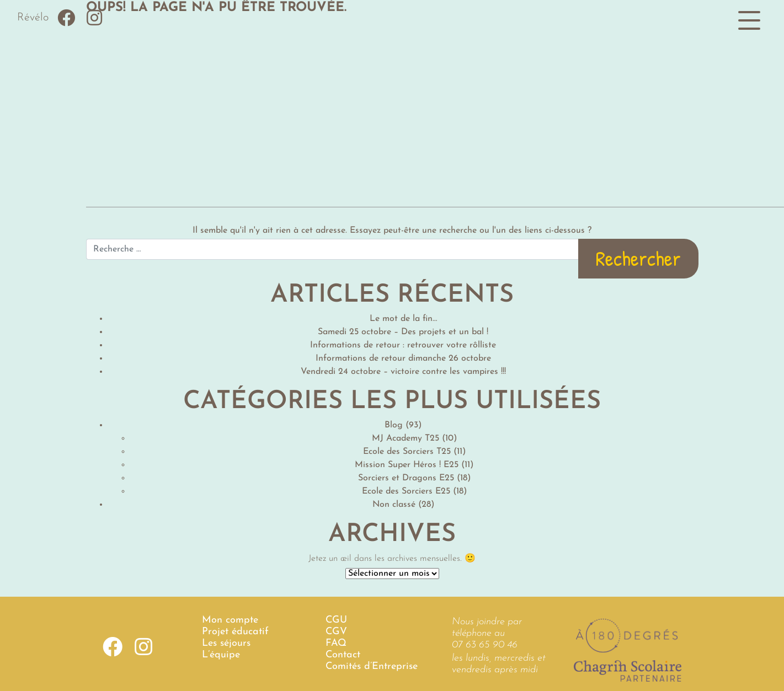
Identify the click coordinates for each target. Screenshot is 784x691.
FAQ (336, 643)
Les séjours (226, 643)
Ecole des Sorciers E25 (406, 491)
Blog (394, 425)
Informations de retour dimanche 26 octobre (403, 358)
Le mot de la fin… (403, 319)
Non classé (394, 505)
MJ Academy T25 (406, 438)
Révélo (33, 18)
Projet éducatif (235, 632)
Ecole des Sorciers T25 (407, 452)
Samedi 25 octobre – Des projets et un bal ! (403, 332)
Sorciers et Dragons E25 (406, 478)
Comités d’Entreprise (372, 666)
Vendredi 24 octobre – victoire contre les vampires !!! (403, 372)
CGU (336, 620)
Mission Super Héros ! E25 (407, 465)
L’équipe (221, 655)
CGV (336, 632)
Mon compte (230, 620)
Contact (343, 655)
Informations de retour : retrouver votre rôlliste (403, 345)
